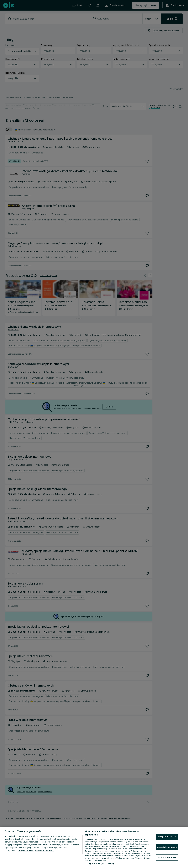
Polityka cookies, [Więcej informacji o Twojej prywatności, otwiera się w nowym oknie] (26, 850)
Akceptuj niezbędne (167, 847)
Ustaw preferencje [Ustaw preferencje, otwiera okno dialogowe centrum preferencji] (167, 857)
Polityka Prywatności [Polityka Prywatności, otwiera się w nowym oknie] (45, 850)
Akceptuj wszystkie (167, 837)
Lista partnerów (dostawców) (99, 863)
